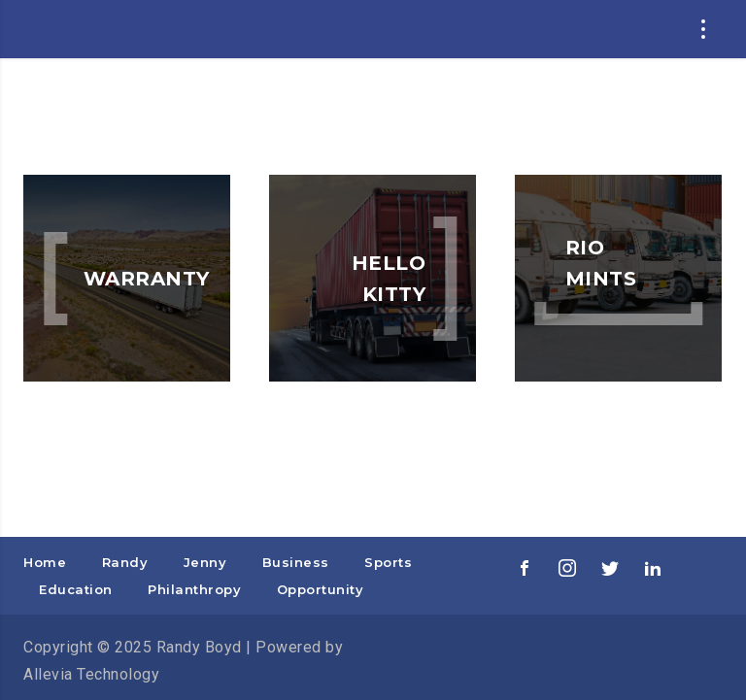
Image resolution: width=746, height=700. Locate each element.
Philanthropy (194, 589)
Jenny (205, 562)
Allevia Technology (91, 674)
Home (45, 562)
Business (296, 562)
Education (76, 589)
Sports (388, 562)
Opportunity (321, 589)
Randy (125, 562)
